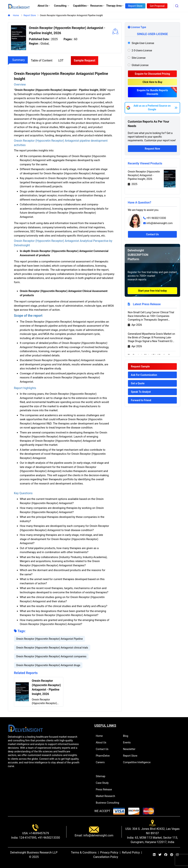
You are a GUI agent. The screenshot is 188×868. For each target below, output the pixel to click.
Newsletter (131, 749)
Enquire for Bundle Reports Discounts (152, 92)
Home (16, 15)
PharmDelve (104, 756)
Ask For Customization (144, 375)
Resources (97, 6)
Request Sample (140, 366)
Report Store (132, 756)
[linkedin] (154, 855)
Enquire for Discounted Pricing (152, 74)
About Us (44, 6)
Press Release (105, 789)
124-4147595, (28, 838)
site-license (139, 58)
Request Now (152, 149)
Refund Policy (131, 852)
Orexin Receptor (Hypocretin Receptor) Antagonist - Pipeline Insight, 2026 (144, 175)
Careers (102, 762)
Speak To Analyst (141, 392)
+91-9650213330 (156, 218)
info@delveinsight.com (160, 223)
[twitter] (160, 855)
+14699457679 (39, 833)
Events (128, 742)
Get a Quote (138, 383)
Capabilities (81, 6)
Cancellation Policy (106, 857)
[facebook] (166, 855)
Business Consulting (109, 803)
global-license (140, 65)
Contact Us (152, 234)
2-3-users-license (142, 50)
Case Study (104, 783)
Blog (127, 736)
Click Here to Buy (152, 82)
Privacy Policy (109, 852)
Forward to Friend (141, 400)
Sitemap (102, 776)
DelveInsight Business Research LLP (34, 852)
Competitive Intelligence (138, 762)
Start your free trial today (152, 291)
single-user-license (143, 43)
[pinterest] (172, 855)
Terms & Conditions (84, 852)
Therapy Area (115, 6)
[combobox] (177, 6)
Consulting (62, 6)
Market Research (107, 796)
